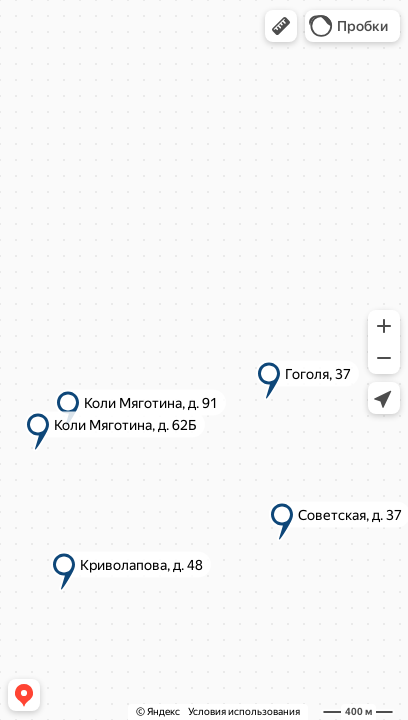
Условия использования (244, 711)
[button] (281, 26)
